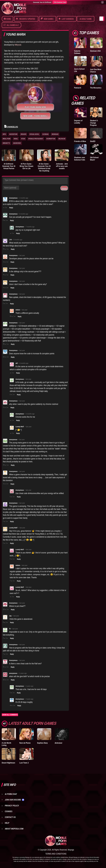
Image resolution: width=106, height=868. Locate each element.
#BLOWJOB (62, 139)
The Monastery (96, 88)
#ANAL (16, 139)
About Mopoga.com (14, 829)
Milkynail (18, 45)
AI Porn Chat (11, 794)
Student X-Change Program (94, 123)
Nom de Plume (25, 743)
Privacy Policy (12, 806)
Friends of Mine (80, 141)
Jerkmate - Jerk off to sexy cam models (62, 166)
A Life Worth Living (6, 744)
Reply (11, 208)
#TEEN (23, 139)
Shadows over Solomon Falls (80, 159)
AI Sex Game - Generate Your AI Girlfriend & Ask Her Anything (44, 167)
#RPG (4, 134)
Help (7, 823)
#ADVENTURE (13, 134)
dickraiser (59, 743)
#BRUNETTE (6, 143)
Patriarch (78, 88)
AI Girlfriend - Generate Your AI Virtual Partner (9, 166)
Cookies (9, 811)
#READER (23, 134)
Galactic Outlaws (77, 52)
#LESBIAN (45, 134)
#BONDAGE (55, 134)
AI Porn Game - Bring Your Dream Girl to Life (26, 166)
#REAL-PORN (7, 139)
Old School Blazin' (94, 159)
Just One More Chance (96, 71)
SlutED (93, 141)
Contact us (10, 817)
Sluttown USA (95, 51)
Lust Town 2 (24, 763)
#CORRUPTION (51, 139)
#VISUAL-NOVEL (34, 134)
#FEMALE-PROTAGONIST (36, 139)
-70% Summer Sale (60, 2)
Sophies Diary (42, 743)
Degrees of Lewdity (78, 122)
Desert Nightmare (8, 763)
